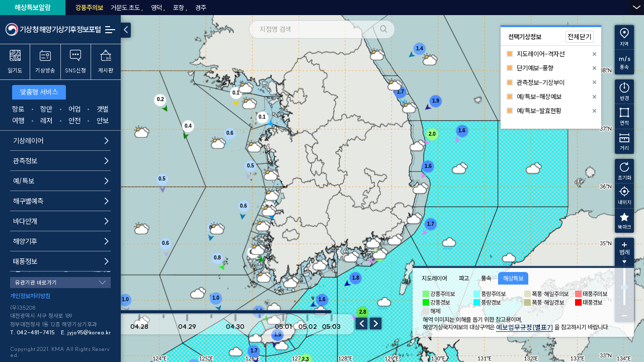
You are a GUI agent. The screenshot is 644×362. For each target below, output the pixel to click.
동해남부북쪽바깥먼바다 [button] (359, 8)
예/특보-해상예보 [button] (539, 97)
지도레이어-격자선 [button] (541, 54)
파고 (464, 278)
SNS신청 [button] (75, 62)
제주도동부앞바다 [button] (590, 8)
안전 (74, 121)
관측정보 (61, 161)
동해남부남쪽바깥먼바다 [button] (215, 8)
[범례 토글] (624, 256)
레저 (46, 121)
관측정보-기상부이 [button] (541, 82)
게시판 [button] (106, 62)
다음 (376, 324)
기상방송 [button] (45, 62)
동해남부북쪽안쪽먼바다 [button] (287, 8)
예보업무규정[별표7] (525, 327)
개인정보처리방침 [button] (30, 296)
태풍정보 (61, 261)
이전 (361, 324)
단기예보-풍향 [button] (535, 68)
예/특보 (61, 181)
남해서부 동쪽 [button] (539, 8)
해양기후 (61, 241)
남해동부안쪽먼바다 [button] (425, 8)
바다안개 (61, 221)
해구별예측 (61, 201)
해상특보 (513, 278)
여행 (18, 121)
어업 (74, 109)
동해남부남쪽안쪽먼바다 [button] (143, 8)
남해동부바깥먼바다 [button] (486, 8)
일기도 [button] (15, 62)
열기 (636, 7)
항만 (46, 109)
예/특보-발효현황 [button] (539, 111)
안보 (103, 121)
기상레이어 (61, 141)
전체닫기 (580, 37)
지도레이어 (434, 278)
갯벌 (103, 109)
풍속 (486, 278)
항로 (18, 109)
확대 (624, 245)
